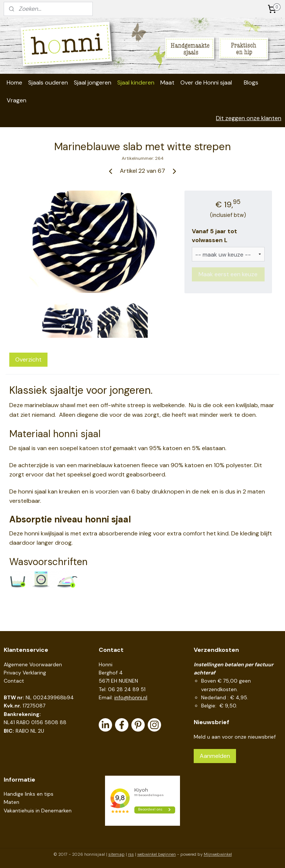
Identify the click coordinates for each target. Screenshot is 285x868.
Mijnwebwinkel (218, 854)
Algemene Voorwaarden (33, 664)
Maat (167, 82)
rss (131, 854)
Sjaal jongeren (93, 82)
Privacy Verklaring (25, 673)
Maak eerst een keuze (228, 274)
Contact (14, 681)
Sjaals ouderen (48, 82)
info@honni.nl (131, 697)
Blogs (251, 82)
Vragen (17, 100)
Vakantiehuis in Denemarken (38, 811)
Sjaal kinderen (136, 82)
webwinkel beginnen (157, 854)
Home (14, 82)
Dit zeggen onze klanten (249, 118)
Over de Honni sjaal (206, 82)
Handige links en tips (29, 794)
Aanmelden (215, 756)
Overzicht (28, 359)
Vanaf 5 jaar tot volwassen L (214, 236)
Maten (12, 802)
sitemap (117, 854)
